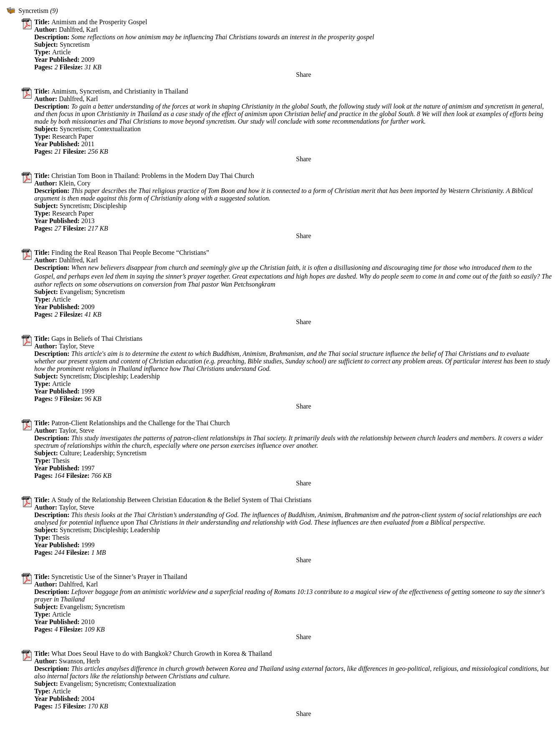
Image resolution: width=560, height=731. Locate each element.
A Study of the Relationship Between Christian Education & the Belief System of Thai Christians (181, 500)
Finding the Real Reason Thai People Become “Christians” (130, 253)
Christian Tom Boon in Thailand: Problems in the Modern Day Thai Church (153, 176)
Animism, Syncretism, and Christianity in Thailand (120, 91)
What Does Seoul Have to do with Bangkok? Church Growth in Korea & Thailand (162, 654)
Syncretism (33, 11)
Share (304, 75)
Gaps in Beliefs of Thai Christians (97, 339)
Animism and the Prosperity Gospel (99, 22)
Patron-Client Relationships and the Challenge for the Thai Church (141, 423)
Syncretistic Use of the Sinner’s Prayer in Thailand (119, 577)
